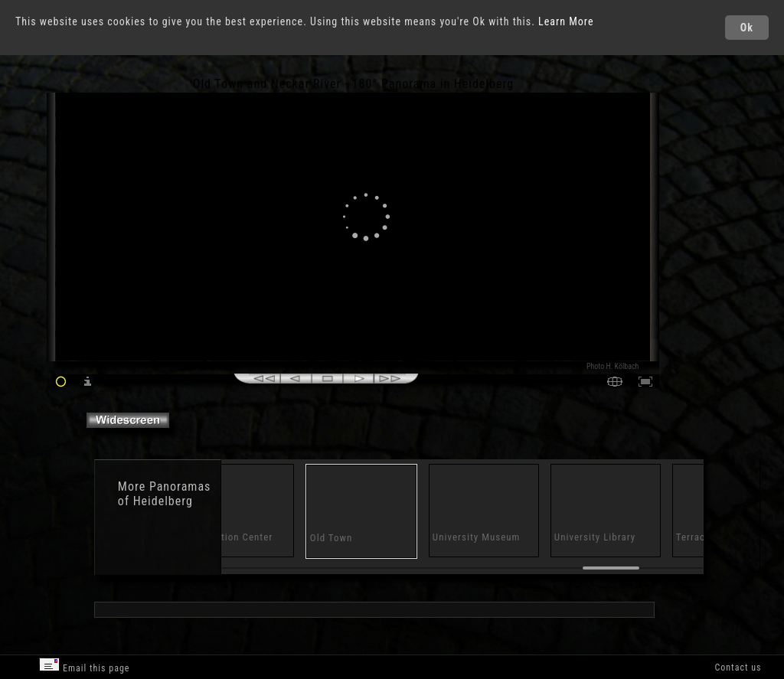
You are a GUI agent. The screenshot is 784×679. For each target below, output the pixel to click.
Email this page (84, 666)
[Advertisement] (722, 207)
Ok (747, 28)
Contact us (738, 668)
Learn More (566, 21)
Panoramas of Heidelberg (164, 494)
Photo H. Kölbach (613, 366)
